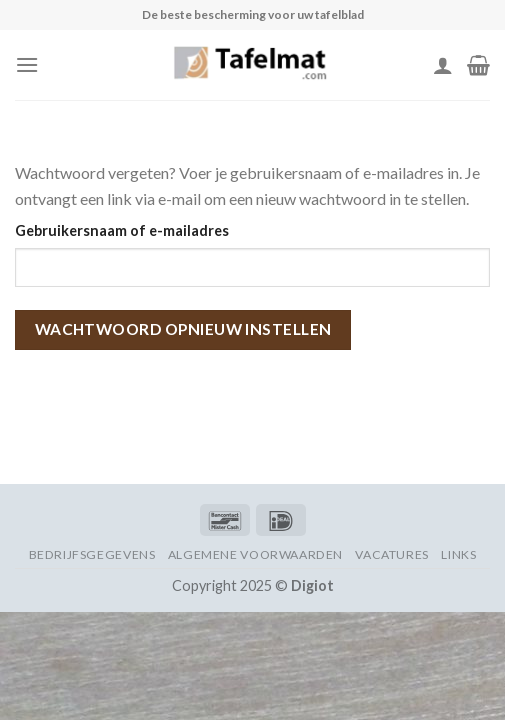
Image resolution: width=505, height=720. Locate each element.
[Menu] (27, 64)
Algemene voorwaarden (255, 554)
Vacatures (392, 554)
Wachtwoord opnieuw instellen (183, 329)
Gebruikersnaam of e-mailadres (122, 230)
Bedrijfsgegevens (92, 554)
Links (458, 554)
